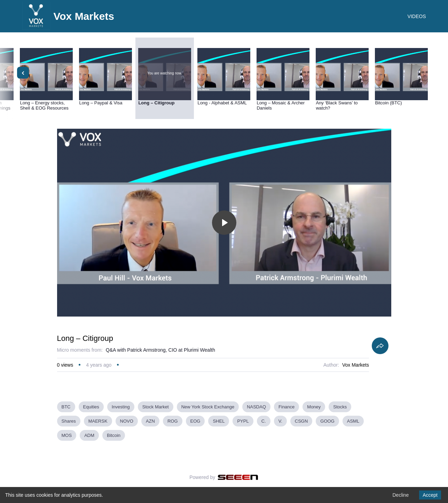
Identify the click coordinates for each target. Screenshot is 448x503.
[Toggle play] (224, 223)
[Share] (380, 346)
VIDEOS (417, 16)
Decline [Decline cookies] (400, 495)
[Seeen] (238, 477)
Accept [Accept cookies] (430, 495)
